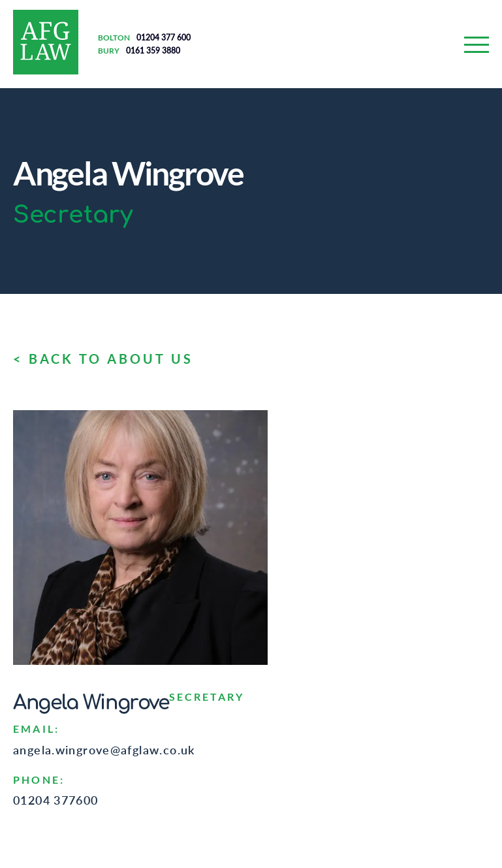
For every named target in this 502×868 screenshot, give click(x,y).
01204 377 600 (164, 38)
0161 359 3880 (153, 51)
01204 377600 (56, 800)
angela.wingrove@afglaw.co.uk (104, 750)
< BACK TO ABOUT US (103, 359)
